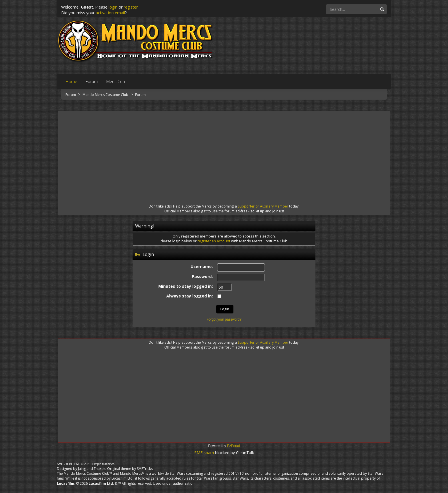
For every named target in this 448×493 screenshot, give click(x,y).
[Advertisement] (224, 152)
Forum (71, 95)
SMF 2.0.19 (64, 464)
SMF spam (204, 453)
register (131, 7)
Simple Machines (103, 464)
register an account (214, 241)
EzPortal (234, 446)
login (113, 7)
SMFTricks (145, 469)
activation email (110, 13)
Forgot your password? (224, 319)
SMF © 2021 (82, 464)
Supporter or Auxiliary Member (263, 206)
